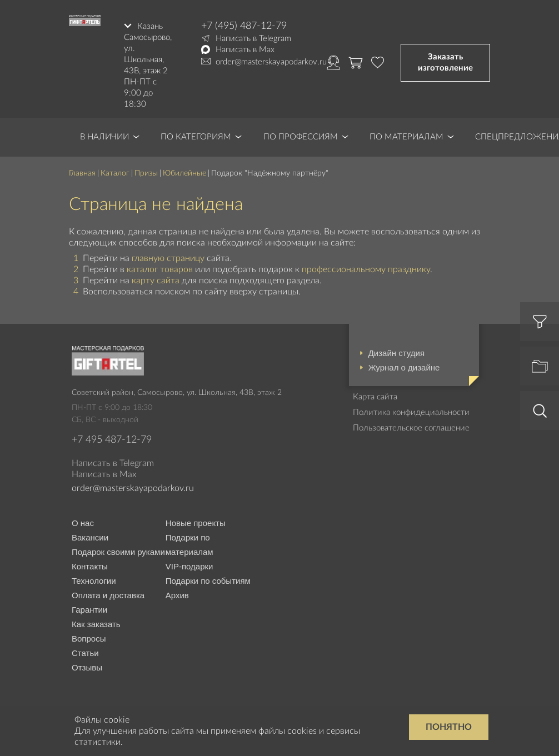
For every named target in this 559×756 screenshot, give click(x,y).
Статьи (85, 652)
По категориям (196, 136)
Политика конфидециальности (411, 412)
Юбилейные (184, 173)
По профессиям (301, 136)
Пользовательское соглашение (411, 427)
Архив (177, 595)
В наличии (104, 136)
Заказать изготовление (445, 62)
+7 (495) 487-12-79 (244, 26)
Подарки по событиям (208, 580)
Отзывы (87, 667)
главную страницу (168, 257)
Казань (150, 26)
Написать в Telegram (253, 39)
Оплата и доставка (108, 595)
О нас (83, 522)
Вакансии (90, 537)
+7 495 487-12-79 (112, 439)
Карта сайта (375, 396)
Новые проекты (196, 522)
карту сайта (156, 280)
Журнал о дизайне (404, 367)
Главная (82, 173)
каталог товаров (160, 269)
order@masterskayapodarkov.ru (271, 62)
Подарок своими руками (118, 551)
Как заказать (96, 624)
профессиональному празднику (366, 269)
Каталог (115, 173)
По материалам (406, 136)
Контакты (90, 566)
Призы (146, 173)
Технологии (94, 580)
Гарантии (89, 609)
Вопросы (89, 638)
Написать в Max (245, 50)
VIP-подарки (189, 566)
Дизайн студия (396, 352)
